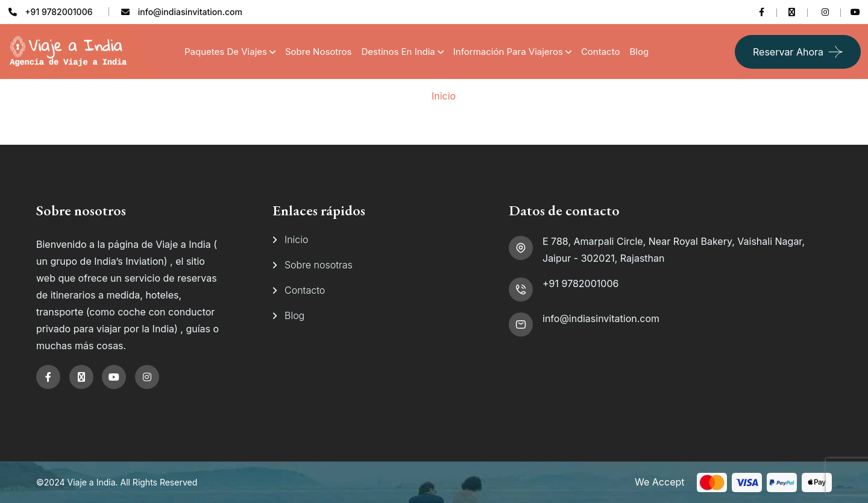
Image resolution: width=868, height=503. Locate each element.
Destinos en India (398, 52)
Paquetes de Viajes (226, 52)
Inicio (444, 96)
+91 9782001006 (580, 283)
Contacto (601, 52)
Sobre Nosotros (319, 52)
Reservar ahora (788, 52)
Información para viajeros (508, 52)
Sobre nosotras (319, 265)
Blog (639, 52)
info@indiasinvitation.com (601, 318)
